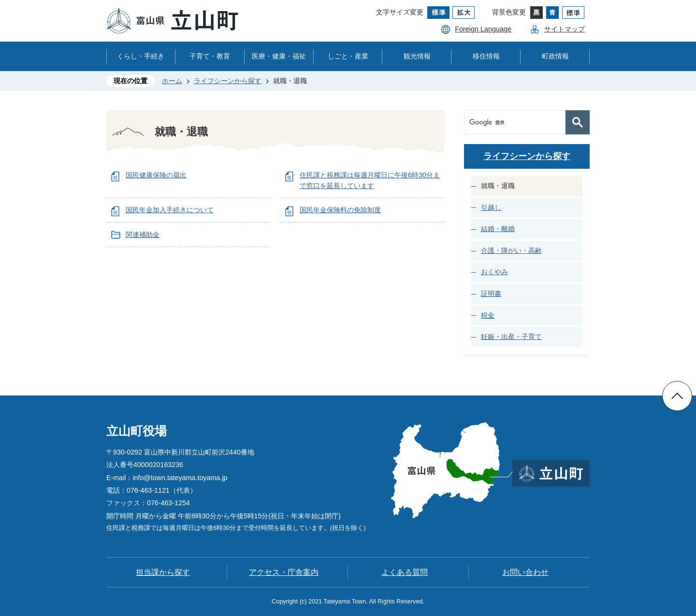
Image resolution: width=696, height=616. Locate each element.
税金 (488, 315)
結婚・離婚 (498, 229)
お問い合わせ (525, 572)
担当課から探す (163, 572)
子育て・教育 (210, 56)
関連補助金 (143, 235)
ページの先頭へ (677, 396)
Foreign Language (483, 29)
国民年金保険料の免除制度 (340, 210)
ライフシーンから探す (228, 81)
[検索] (517, 122)
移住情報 (486, 56)
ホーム (172, 81)
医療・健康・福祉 (279, 56)
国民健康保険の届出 (156, 175)
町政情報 (555, 56)
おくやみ (494, 272)
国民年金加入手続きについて (170, 210)
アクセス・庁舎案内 (284, 572)
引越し (491, 207)
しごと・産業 (348, 56)
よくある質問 (405, 572)
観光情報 (417, 56)
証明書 (491, 293)
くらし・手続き (141, 56)
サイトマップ (565, 29)
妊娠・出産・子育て (511, 337)
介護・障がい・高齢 (511, 250)
